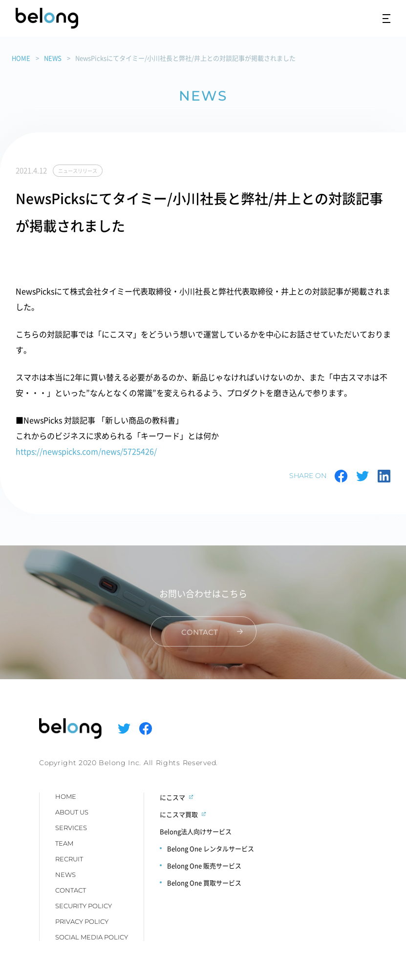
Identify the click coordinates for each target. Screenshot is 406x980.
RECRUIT (69, 859)
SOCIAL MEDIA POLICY (92, 937)
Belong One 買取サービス (204, 883)
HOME (21, 58)
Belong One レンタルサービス (211, 848)
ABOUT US (72, 812)
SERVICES (71, 828)
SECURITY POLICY (84, 906)
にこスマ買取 (179, 814)
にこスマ (172, 797)
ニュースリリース (78, 171)
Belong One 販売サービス (204, 865)
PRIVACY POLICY (82, 921)
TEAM (64, 843)
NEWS (53, 58)
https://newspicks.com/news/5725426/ (86, 451)
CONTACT (71, 890)
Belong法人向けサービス (196, 831)
